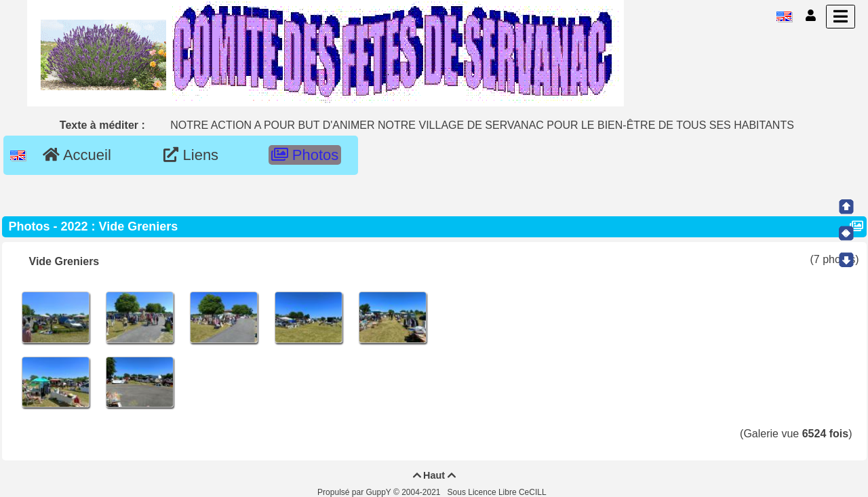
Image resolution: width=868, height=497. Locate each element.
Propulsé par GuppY (355, 492)
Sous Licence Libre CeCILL (498, 492)
